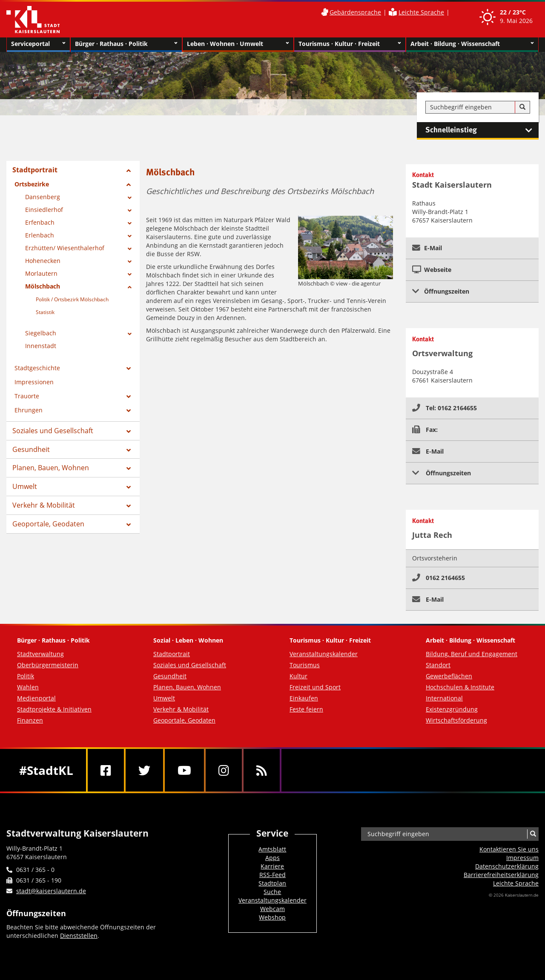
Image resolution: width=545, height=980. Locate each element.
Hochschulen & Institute (460, 687)
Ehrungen (29, 410)
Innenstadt (41, 346)
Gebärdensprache (355, 12)
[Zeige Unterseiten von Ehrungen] (129, 411)
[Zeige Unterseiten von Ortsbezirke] (129, 185)
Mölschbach (43, 286)
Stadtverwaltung (40, 654)
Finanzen (30, 720)
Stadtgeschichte (37, 368)
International (444, 698)
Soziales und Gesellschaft (53, 431)
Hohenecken (43, 261)
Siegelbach (41, 333)
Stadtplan (272, 883)
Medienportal (36, 698)
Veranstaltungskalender (324, 654)
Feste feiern (306, 709)
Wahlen (28, 687)
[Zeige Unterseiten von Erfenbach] (130, 223)
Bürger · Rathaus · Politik (126, 44)
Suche (272, 892)
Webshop (272, 917)
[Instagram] (224, 770)
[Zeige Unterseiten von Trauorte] (129, 397)
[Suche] (522, 107)
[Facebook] (106, 770)
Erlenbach (40, 235)
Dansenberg (43, 197)
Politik (26, 676)
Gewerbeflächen (449, 676)
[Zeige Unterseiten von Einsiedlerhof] (130, 211)
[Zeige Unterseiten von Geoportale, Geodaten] (129, 525)
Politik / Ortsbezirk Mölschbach (72, 299)
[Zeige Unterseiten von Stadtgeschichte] (129, 369)
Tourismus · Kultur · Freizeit (350, 44)
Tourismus (305, 665)
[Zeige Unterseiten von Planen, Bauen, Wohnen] (129, 469)
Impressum (522, 858)
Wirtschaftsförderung (456, 720)
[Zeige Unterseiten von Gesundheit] (129, 450)
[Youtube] (184, 770)
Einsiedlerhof (44, 210)
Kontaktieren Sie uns (509, 849)
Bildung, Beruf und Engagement (472, 654)
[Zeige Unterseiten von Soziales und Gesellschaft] (129, 431)
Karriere (272, 866)
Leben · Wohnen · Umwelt (238, 44)
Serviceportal (38, 44)
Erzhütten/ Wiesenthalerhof (65, 248)
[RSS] (262, 770)
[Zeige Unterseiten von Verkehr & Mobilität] (129, 506)
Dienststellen (79, 936)
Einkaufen (304, 698)
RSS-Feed (272, 875)
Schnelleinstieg (482, 130)
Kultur (298, 676)
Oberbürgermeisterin (48, 665)
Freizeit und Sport (315, 687)
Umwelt (25, 486)
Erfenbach (40, 222)
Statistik (45, 312)
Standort (438, 665)
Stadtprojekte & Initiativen (54, 709)
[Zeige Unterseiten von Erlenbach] (130, 236)
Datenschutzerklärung (507, 866)
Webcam (272, 909)
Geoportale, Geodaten (48, 524)
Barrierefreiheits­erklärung (501, 875)
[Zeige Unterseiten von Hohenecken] (130, 262)
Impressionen (34, 382)
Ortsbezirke (32, 184)
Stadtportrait (35, 170)
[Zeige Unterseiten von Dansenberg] (130, 198)
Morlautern (41, 273)
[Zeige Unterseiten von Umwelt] (129, 487)
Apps (272, 858)
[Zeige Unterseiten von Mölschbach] (130, 287)
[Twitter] (144, 770)
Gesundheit (31, 449)
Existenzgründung (452, 709)
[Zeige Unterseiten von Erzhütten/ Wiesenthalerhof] (130, 249)
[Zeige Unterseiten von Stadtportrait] (129, 171)
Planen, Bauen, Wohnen (51, 468)
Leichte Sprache (421, 12)
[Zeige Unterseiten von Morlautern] (130, 274)
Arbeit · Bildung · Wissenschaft (472, 44)
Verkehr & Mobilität (44, 505)
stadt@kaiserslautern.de (51, 891)
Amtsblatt (272, 849)
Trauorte (27, 396)
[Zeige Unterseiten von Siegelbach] (130, 334)
